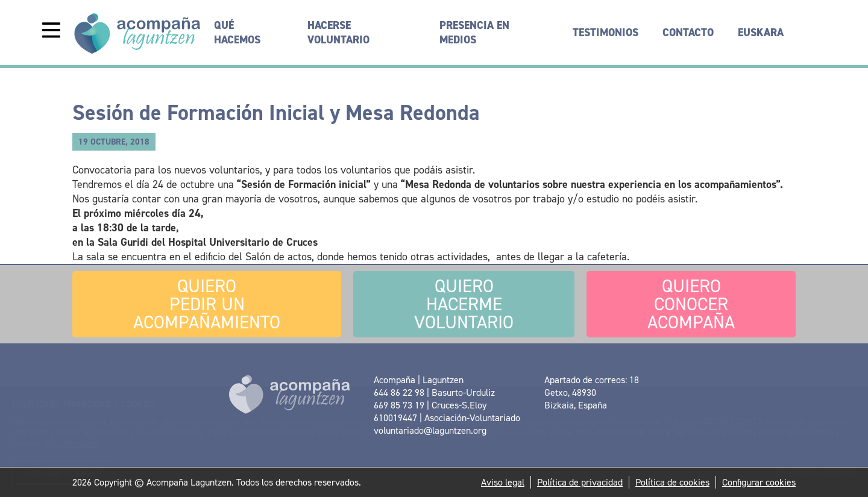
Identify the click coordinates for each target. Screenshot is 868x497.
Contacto (688, 33)
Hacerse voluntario (338, 33)
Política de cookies (672, 482)
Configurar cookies (759, 482)
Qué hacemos (237, 33)
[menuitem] (761, 33)
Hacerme (464, 304)
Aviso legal (503, 482)
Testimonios (605, 33)
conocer (691, 304)
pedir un (207, 304)
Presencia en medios (474, 33)
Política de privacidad (580, 482)
